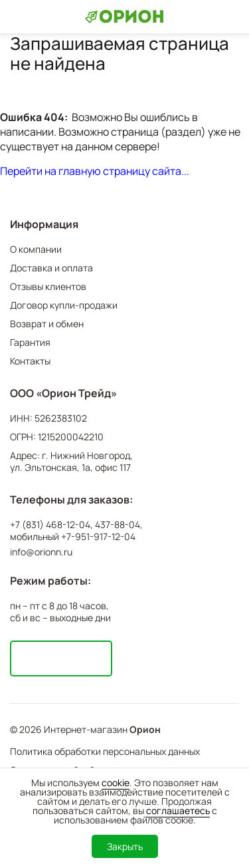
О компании (36, 249)
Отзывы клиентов (48, 286)
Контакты (30, 361)
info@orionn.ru (41, 552)
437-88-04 (118, 525)
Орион (145, 730)
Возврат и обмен (47, 324)
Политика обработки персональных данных (105, 751)
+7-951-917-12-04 (98, 537)
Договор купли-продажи (64, 305)
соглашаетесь (178, 810)
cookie (116, 783)
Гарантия (30, 342)
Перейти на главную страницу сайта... (95, 171)
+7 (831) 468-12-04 (50, 525)
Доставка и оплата (51, 268)
